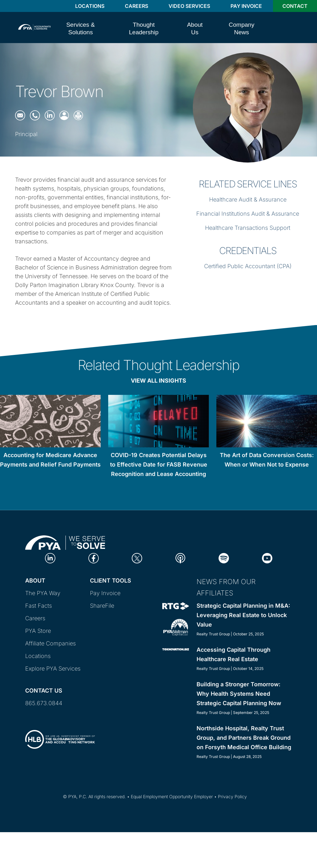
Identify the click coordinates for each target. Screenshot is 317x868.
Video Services (189, 6)
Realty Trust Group (213, 634)
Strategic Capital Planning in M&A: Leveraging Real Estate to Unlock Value (243, 615)
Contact (295, 6)
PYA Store (38, 631)
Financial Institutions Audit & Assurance (248, 214)
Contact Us (44, 691)
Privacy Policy (232, 796)
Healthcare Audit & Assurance (248, 199)
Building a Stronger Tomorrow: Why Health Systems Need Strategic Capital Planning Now (239, 694)
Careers (136, 6)
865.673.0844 (44, 703)
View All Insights (158, 381)
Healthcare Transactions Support (248, 228)
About (35, 581)
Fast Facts (39, 606)
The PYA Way (43, 593)
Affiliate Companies (50, 643)
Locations (90, 6)
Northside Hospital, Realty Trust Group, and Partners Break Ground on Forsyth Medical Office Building (244, 738)
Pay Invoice (246, 6)
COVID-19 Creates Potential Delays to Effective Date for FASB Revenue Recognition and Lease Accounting (159, 464)
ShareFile (102, 606)
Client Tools (111, 581)
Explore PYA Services (53, 669)
